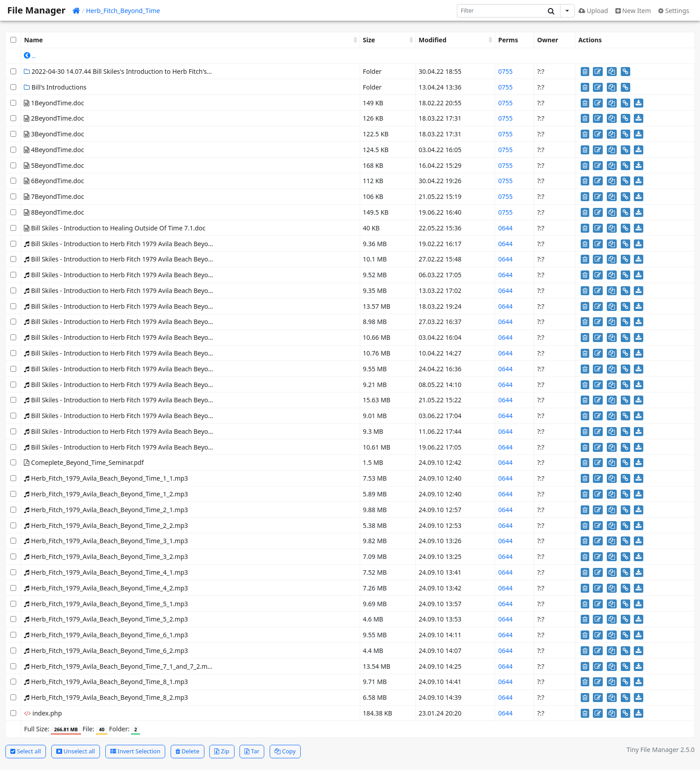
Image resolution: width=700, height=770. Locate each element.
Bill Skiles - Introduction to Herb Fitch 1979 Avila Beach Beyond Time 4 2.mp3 (141, 353)
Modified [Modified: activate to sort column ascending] (433, 40)
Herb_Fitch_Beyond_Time (123, 11)
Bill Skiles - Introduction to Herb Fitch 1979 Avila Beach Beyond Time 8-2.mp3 (141, 447)
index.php (43, 713)
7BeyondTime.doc (54, 196)
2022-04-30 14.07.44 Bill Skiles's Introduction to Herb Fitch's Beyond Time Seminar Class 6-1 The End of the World (194, 71)
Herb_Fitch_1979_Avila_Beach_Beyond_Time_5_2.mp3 (106, 619)
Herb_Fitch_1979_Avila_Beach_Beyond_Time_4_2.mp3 (106, 588)
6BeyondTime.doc (54, 181)
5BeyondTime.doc (54, 165)
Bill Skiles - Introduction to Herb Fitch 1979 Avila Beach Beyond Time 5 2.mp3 (141, 369)
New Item (633, 11)
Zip (222, 751)
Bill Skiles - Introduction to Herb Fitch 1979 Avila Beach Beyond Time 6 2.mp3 (141, 385)
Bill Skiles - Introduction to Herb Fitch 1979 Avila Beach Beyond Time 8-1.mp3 (141, 431)
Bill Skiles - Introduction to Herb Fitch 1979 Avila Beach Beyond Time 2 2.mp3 (141, 290)
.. (29, 56)
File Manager (36, 10)
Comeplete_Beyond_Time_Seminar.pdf (84, 462)
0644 (506, 228)
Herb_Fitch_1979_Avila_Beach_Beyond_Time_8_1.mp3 (106, 682)
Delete (187, 751)
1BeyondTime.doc (54, 103)
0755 (506, 71)
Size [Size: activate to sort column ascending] (369, 40)
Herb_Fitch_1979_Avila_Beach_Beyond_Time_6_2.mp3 (106, 651)
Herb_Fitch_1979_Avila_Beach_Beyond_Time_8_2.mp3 (106, 697)
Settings (674, 11)
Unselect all (76, 751)
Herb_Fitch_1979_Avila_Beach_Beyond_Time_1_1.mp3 (106, 478)
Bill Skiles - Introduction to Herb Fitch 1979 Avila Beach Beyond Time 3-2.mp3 (141, 322)
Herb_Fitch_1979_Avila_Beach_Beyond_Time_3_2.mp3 (106, 556)
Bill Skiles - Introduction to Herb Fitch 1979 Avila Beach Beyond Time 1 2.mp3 (141, 259)
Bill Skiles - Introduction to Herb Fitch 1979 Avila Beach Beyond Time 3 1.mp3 (141, 306)
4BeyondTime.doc (54, 150)
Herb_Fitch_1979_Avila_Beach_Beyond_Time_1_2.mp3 (106, 494)
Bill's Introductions (55, 87)
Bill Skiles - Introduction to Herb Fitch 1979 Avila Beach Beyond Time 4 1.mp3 (141, 337)
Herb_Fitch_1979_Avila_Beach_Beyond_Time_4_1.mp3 (106, 572)
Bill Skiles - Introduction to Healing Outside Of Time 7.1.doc (115, 228)
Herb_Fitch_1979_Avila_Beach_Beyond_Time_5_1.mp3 (106, 604)
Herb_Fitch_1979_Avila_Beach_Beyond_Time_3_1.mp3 (106, 541)
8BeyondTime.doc (54, 212)
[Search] (500, 11)
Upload (593, 11)
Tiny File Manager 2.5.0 (661, 750)
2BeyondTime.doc (54, 118)
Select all (26, 751)
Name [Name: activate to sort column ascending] (33, 40)
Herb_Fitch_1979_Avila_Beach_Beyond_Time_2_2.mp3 (106, 525)
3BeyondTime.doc (54, 134)
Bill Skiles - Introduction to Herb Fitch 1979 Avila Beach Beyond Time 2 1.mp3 (141, 275)
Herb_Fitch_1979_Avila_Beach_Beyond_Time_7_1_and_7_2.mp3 (119, 666)
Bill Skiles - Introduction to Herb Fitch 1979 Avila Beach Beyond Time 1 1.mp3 (141, 244)
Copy (285, 751)
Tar (252, 751)
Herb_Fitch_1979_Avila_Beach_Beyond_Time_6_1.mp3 (106, 635)
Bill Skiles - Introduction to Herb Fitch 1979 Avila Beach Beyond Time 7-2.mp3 (141, 416)
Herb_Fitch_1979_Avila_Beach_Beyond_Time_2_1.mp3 (106, 510)
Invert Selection (135, 751)
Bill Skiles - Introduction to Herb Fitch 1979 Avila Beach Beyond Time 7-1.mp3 (141, 400)
